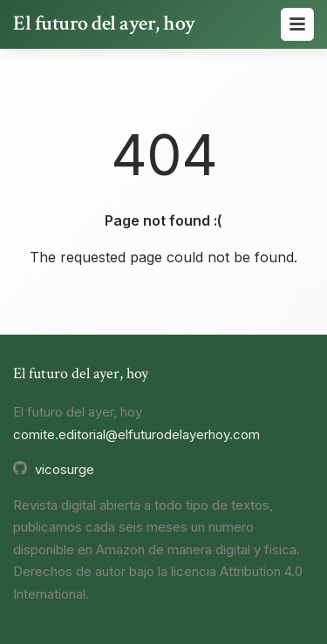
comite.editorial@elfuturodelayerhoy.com (136, 434)
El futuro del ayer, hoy (104, 23)
